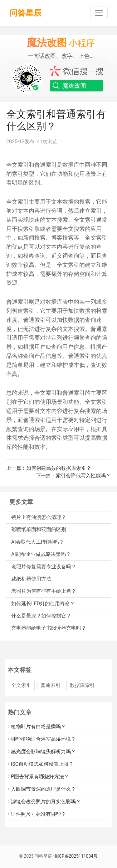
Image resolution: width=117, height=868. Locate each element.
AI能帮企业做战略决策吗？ (41, 554)
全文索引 (21, 685)
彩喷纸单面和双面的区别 (39, 529)
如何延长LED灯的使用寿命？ (43, 604)
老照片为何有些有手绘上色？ (44, 591)
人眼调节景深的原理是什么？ (42, 789)
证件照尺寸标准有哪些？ (37, 814)
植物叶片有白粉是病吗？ (37, 726)
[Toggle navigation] (99, 13)
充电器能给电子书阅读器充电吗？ (49, 628)
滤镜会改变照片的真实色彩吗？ (44, 802)
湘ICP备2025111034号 (76, 856)
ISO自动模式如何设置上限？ (41, 764)
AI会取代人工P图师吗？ (38, 542)
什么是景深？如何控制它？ (41, 616)
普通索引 (51, 685)
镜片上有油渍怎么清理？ (39, 517)
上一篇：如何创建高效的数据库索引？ (49, 468)
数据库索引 (82, 685)
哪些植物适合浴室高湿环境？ (42, 739)
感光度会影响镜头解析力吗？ (42, 751)
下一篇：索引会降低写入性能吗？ (73, 476)
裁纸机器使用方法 (31, 579)
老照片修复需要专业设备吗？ (44, 567)
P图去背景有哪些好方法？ (38, 777)
